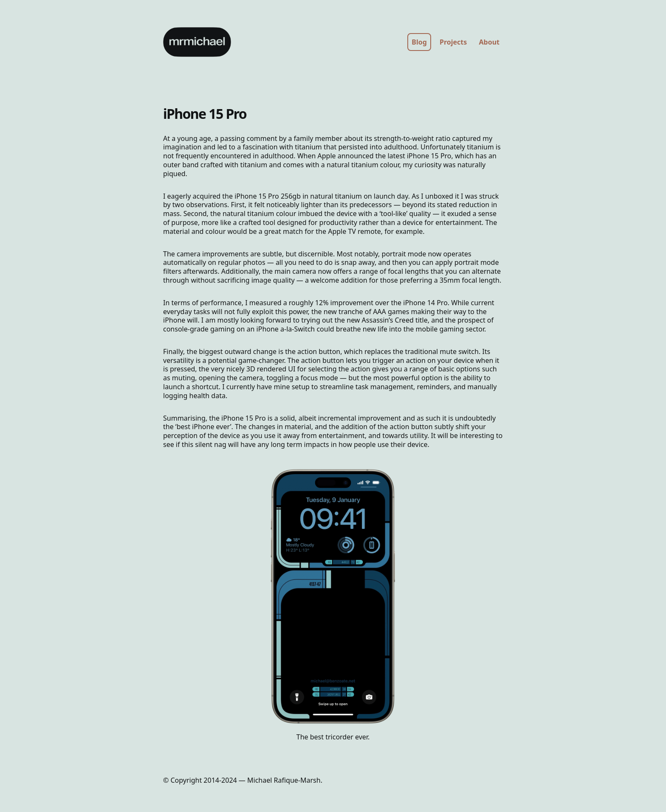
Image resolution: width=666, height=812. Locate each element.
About (489, 42)
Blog (419, 42)
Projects (453, 42)
